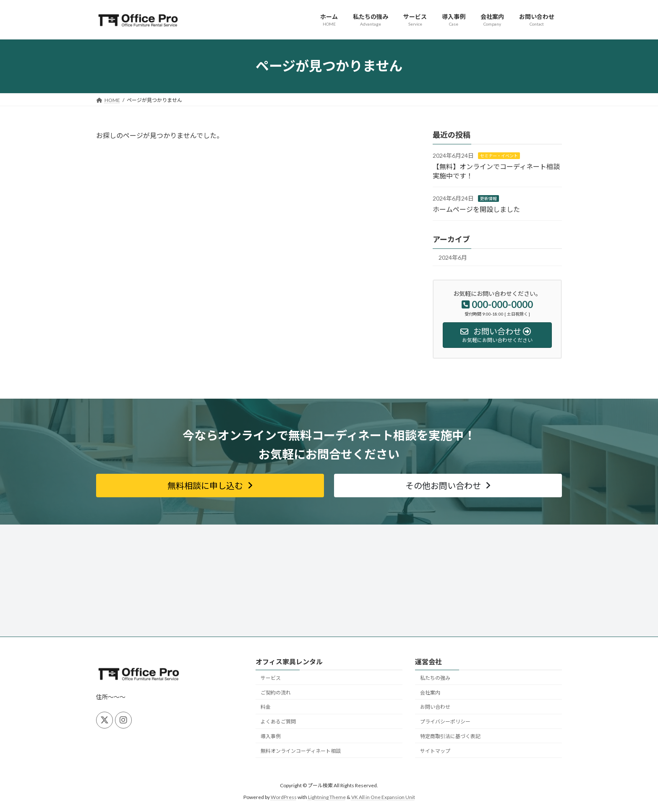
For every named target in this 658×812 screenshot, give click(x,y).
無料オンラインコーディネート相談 (301, 751)
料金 (266, 707)
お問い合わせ (435, 707)
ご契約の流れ (276, 693)
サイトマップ (435, 751)
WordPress (284, 798)
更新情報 (488, 198)
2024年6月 (453, 257)
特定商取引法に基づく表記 (450, 736)
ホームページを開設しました (476, 209)
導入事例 (271, 736)
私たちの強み (435, 678)
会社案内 (430, 693)
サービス (271, 678)
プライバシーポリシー (445, 722)
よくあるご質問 (278, 722)
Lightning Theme (327, 798)
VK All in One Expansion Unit (383, 798)
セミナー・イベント (499, 156)
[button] (210, 486)
